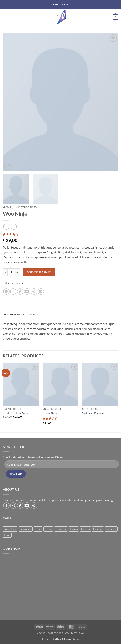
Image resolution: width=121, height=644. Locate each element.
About (41, 633)
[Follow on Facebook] (6, 506)
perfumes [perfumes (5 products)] (111, 529)
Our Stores (55, 633)
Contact (71, 633)
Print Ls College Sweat (16, 413)
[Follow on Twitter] (20, 506)
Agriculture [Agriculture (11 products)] (10, 529)
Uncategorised (26, 207)
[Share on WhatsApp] (6, 292)
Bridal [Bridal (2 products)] (38, 529)
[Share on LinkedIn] (41, 292)
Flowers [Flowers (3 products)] (85, 529)
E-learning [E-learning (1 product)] (61, 529)
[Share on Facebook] (13, 292)
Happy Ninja (50, 413)
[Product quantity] (11, 272)
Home (7, 207)
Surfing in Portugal (93, 413)
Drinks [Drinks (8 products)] (48, 529)
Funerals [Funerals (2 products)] (98, 529)
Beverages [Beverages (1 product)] (26, 529)
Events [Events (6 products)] (74, 529)
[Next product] (6, 227)
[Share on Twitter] (20, 292)
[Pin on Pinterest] (34, 292)
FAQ (82, 633)
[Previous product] (14, 227)
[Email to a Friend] (27, 292)
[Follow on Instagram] (13, 506)
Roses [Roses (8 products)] (7, 535)
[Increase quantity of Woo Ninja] (17, 272)
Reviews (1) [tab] (30, 314)
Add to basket (39, 272)
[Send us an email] (27, 506)
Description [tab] (11, 314)
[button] (5, 17)
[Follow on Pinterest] (34, 506)
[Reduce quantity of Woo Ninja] (5, 272)
